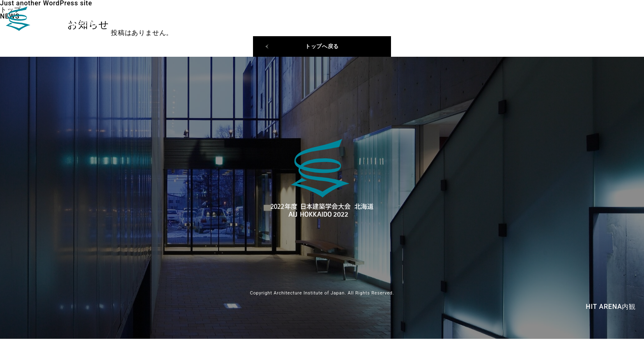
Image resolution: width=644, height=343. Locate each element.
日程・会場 (565, 21)
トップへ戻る (322, 48)
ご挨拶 (608, 21)
